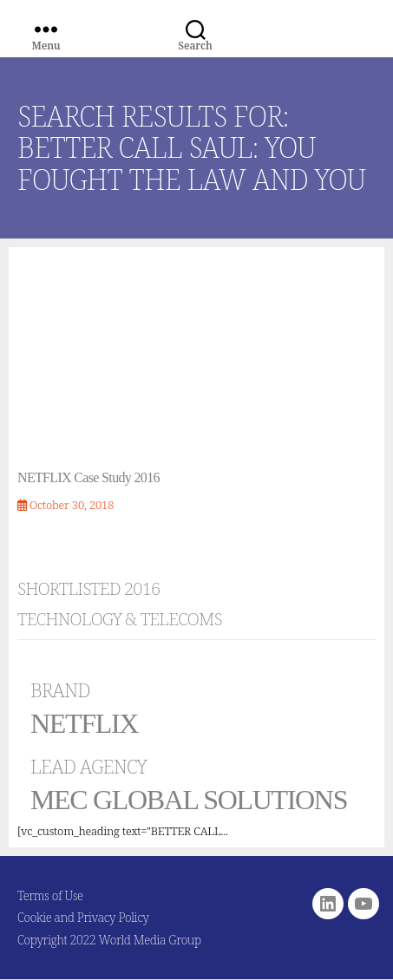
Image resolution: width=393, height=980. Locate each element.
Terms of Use (50, 895)
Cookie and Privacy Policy (83, 917)
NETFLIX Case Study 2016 (88, 477)
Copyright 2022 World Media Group (109, 940)
